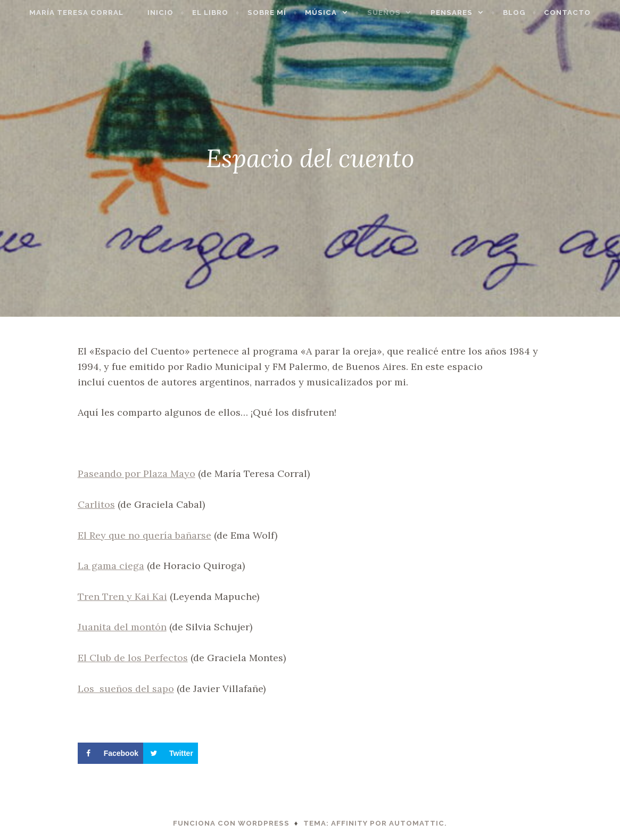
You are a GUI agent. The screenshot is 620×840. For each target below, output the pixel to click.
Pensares (467, 13)
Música (336, 13)
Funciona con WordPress (231, 823)
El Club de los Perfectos (133, 658)
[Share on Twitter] (171, 753)
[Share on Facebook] (110, 753)
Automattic (417, 823)
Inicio (176, 13)
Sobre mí (282, 13)
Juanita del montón (122, 627)
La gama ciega (111, 566)
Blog (530, 13)
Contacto (583, 13)
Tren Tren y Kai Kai (122, 596)
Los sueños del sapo (126, 689)
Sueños (399, 13)
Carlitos (96, 504)
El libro (226, 13)
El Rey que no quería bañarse (144, 535)
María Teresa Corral (61, 13)
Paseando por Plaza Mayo (137, 473)
